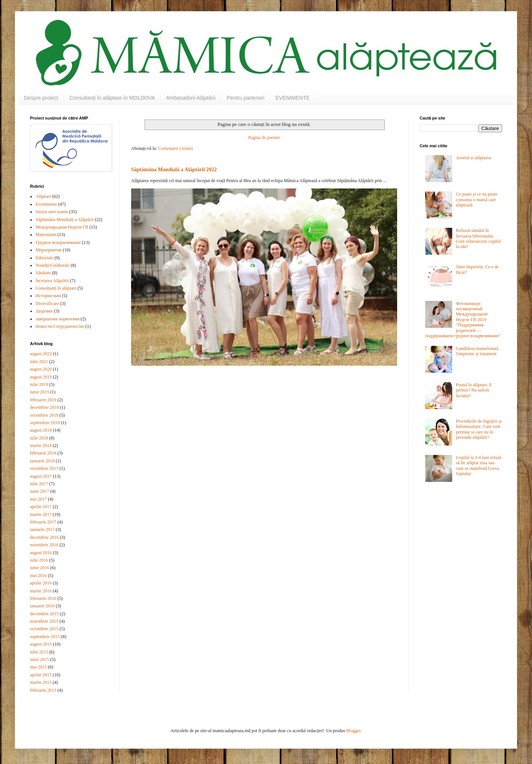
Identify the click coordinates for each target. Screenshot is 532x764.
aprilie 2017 (41, 507)
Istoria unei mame (52, 212)
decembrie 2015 (44, 614)
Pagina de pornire (264, 138)
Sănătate (43, 273)
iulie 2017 (39, 484)
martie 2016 (41, 591)
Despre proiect (41, 98)
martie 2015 (41, 682)
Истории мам (48, 296)
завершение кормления (58, 319)
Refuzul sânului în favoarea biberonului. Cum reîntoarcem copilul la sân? (478, 238)
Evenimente (46, 204)
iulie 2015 (39, 652)
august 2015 (41, 644)
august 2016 (41, 553)
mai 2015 (38, 667)
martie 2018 (41, 446)
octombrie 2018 (44, 415)
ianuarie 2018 (42, 461)
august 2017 (41, 476)
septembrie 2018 (45, 423)
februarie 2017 (43, 522)
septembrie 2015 (45, 637)
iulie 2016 (39, 560)
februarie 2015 (43, 690)
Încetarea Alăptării (52, 281)
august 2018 (41, 430)
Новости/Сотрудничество (60, 326)
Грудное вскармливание (58, 242)
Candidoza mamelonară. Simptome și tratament (478, 351)
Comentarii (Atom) (175, 148)
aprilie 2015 (41, 675)
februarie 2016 (43, 598)
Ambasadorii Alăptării (191, 98)
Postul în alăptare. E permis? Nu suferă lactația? (474, 390)
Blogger (353, 731)
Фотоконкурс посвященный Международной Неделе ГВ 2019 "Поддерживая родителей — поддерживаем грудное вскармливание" (463, 320)
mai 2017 (38, 499)
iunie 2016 (40, 568)
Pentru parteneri (245, 98)
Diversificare (47, 304)
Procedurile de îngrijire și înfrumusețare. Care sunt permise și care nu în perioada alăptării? (479, 429)
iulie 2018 (39, 438)
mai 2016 (38, 576)
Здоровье (44, 311)
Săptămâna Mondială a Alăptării (65, 220)
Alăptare (43, 196)
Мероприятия (49, 250)
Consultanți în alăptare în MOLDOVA (112, 98)
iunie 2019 (40, 392)
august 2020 (41, 369)
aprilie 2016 (41, 583)
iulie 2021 (39, 362)
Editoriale (44, 258)
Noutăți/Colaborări (53, 265)
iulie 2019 (39, 384)
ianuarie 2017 (42, 529)
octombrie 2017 (44, 468)
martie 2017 (41, 514)
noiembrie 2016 (44, 545)
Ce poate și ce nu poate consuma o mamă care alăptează (477, 200)
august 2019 (41, 377)
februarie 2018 (43, 453)
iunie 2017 (40, 491)
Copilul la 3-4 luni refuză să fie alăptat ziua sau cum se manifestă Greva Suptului (479, 466)
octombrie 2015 (44, 629)
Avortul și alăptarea (474, 158)
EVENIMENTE (293, 98)
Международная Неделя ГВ (62, 227)
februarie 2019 (43, 400)
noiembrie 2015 (44, 621)
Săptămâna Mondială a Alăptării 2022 (174, 169)
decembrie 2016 (44, 537)
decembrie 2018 (44, 407)
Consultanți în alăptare (56, 288)
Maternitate (46, 235)
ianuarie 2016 (42, 606)
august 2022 (41, 354)
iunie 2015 (40, 659)
